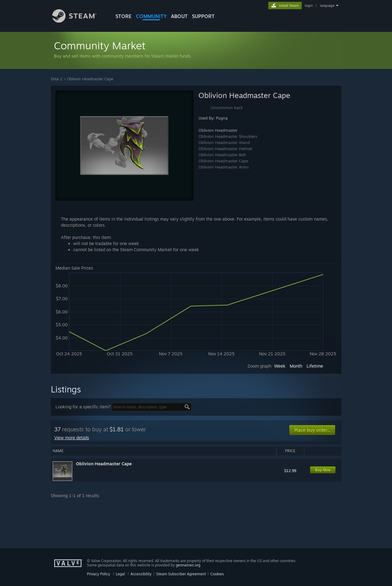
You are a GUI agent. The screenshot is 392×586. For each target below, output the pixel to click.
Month (296, 366)
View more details (72, 438)
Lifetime (315, 366)
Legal (120, 574)
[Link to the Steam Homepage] (79, 21)
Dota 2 (57, 79)
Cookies (217, 574)
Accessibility (141, 574)
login (309, 6)
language (327, 6)
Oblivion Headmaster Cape (90, 79)
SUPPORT (203, 16)
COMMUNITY (151, 16)
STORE (124, 16)
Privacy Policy (99, 574)
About (179, 16)
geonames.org (188, 565)
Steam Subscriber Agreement (181, 574)
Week (280, 366)
